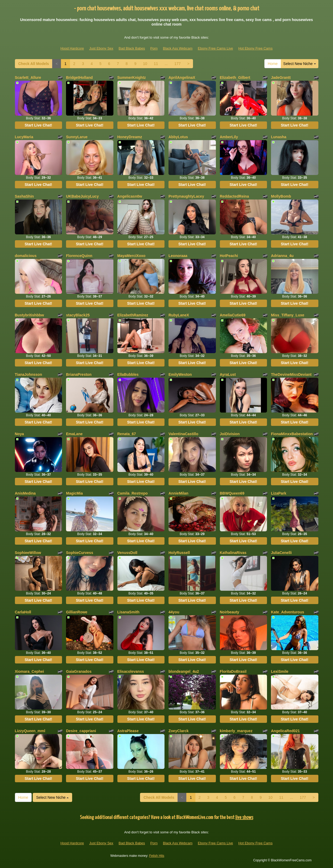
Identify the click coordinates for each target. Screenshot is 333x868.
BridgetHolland (79, 78)
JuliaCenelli (281, 553)
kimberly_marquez (236, 731)
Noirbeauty (230, 612)
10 (145, 64)
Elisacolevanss (131, 671)
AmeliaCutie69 (233, 315)
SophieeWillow (28, 553)
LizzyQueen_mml (30, 731)
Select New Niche (299, 64)
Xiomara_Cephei (30, 671)
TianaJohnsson (28, 374)
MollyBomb (281, 196)
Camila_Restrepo (133, 493)
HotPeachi (229, 256)
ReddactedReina (235, 196)
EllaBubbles (128, 374)
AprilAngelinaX (182, 78)
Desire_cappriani (81, 731)
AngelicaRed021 (285, 731)
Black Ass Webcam (178, 48)
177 (177, 64)
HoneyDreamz (130, 137)
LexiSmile (280, 671)
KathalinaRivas (233, 553)
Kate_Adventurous (287, 612)
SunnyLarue (77, 137)
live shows (244, 818)
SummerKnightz (132, 78)
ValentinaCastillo (183, 434)
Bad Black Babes (132, 48)
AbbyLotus (178, 137)
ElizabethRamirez (133, 315)
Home (273, 64)
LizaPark (279, 493)
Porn (154, 48)
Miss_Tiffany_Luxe (288, 315)
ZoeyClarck (178, 731)
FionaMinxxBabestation (292, 434)
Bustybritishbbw (30, 315)
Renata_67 (127, 434)
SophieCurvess (80, 553)
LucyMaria (24, 137)
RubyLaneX (179, 315)
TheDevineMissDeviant (291, 374)
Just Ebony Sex (101, 48)
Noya (19, 434)
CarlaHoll (23, 612)
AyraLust (228, 374)
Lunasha (279, 137)
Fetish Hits (157, 856)
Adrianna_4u (282, 256)
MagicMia (74, 493)
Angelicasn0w (130, 196)
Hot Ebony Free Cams (255, 48)
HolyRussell (179, 553)
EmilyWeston (180, 374)
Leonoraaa (178, 256)
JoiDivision (230, 434)
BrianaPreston (79, 374)
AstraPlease (128, 731)
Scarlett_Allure (28, 78)
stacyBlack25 (78, 315)
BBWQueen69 (232, 493)
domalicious (26, 256)
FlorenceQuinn (79, 256)
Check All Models (34, 64)
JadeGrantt (281, 78)
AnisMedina (25, 493)
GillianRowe (77, 612)
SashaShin (24, 196)
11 (156, 64)
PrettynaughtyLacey (186, 196)
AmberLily (229, 137)
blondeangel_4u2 (184, 671)
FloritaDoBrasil (233, 671)
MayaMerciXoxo (131, 256)
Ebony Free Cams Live (215, 48)
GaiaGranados (79, 671)
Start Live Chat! (38, 125)
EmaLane (74, 434)
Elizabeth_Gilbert (235, 78)
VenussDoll (127, 553)
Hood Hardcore (72, 48)
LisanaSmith (128, 612)
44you (174, 612)
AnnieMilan (178, 493)
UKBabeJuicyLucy (82, 196)
